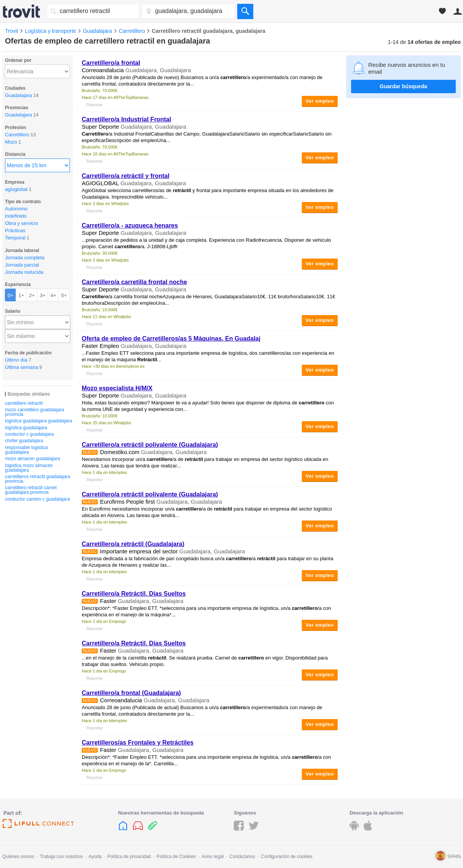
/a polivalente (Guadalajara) (150, 445)
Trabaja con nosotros (61, 857)
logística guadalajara (26, 428)
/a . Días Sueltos (134, 594)
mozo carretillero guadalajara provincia (35, 412)
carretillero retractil (24, 403)
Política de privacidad (129, 857)
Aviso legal (213, 857)
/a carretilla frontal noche (134, 282)
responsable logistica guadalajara (26, 450)
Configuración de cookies (287, 857)
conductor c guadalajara (29, 434)
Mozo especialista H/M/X (117, 388)
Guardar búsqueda (403, 86)
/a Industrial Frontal (126, 119)
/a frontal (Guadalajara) (131, 693)
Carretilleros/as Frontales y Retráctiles (138, 743)
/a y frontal (125, 176)
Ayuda (95, 857)
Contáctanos (242, 857)
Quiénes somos (18, 857)
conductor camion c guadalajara (37, 499)
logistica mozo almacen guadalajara (29, 468)
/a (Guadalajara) (133, 544)
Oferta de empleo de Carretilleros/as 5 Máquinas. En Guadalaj (171, 339)
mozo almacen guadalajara (32, 459)
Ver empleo (320, 101)
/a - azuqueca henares (130, 225)
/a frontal (111, 63)
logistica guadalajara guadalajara (38, 421)
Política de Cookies (176, 857)
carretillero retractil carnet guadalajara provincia (31, 490)
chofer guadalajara (24, 441)
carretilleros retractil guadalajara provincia (38, 479)
